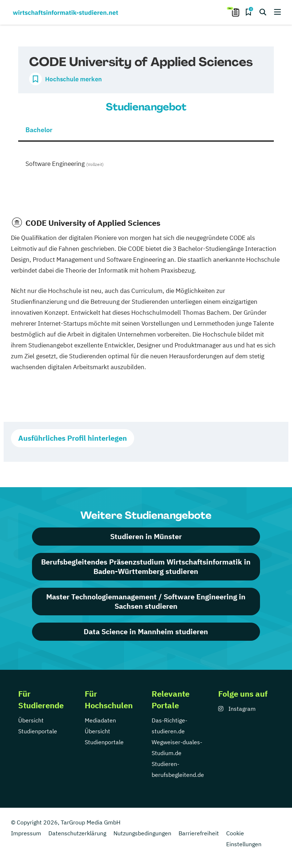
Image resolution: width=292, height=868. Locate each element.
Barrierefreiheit (199, 833)
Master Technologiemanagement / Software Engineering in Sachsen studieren (146, 601)
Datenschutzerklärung (77, 833)
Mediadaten (100, 720)
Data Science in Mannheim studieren (146, 631)
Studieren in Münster (146, 536)
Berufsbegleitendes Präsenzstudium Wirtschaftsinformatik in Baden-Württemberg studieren (146, 567)
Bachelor (39, 130)
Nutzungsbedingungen (142, 833)
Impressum (26, 833)
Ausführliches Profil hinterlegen (73, 438)
